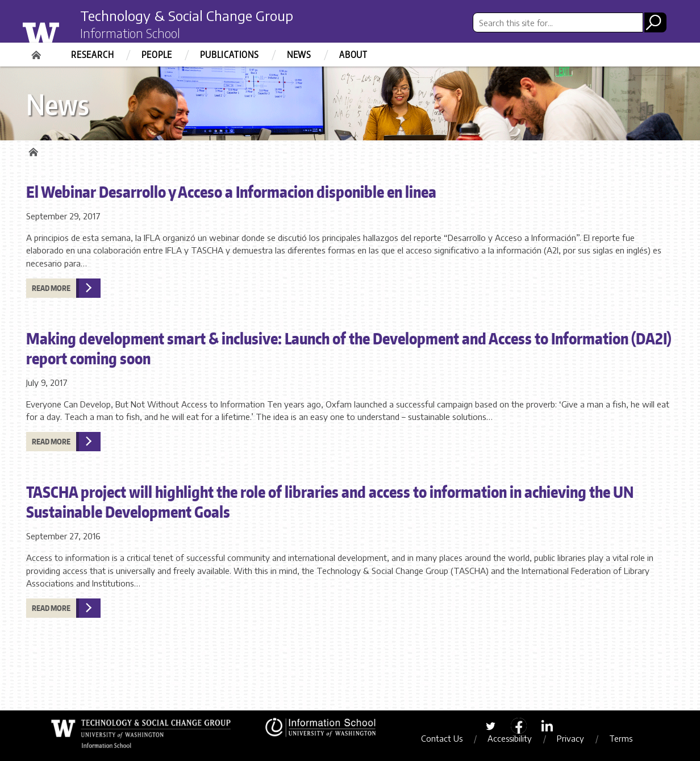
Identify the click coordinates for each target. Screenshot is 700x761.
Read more (51, 288)
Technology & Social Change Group (187, 15)
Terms (621, 738)
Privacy (570, 738)
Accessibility (510, 738)
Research (92, 55)
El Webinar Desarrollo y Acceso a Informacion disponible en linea (231, 192)
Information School (130, 33)
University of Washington (64, 30)
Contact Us (442, 738)
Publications (230, 55)
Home (37, 51)
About (353, 55)
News (299, 55)
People (157, 55)
